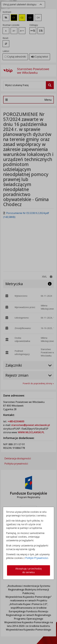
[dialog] (28, 322)
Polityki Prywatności (37, 558)
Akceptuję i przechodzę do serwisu (28, 570)
